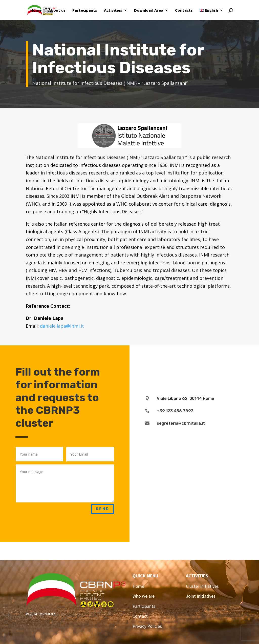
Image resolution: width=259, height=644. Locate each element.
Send (103, 509)
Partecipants (85, 11)
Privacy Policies (147, 626)
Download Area (149, 11)
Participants (144, 606)
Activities (113, 11)
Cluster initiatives (202, 586)
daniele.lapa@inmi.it (62, 326)
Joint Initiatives (201, 596)
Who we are (144, 596)
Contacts (184, 11)
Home (36, 11)
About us (57, 11)
